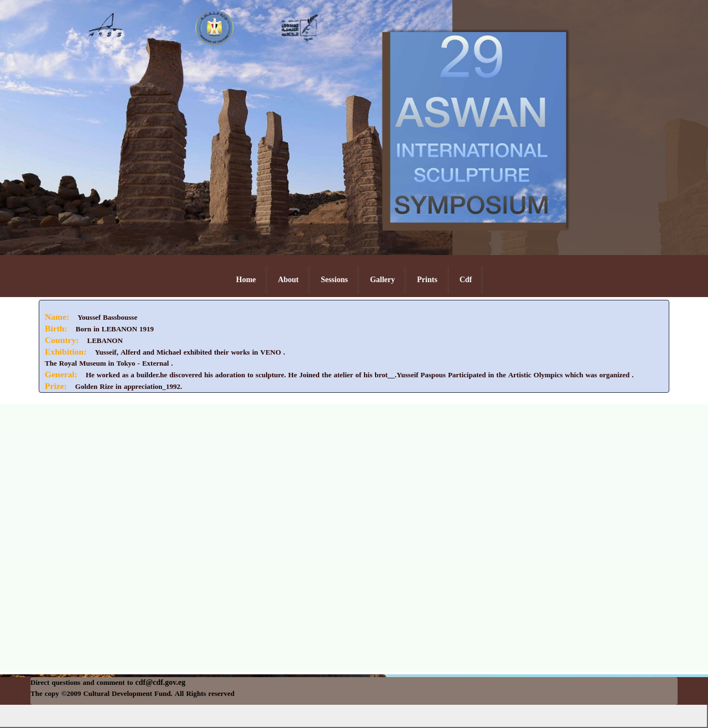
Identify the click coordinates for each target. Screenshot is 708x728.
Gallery (382, 280)
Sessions (334, 280)
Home (246, 280)
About (288, 280)
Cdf (466, 280)
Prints (427, 280)
